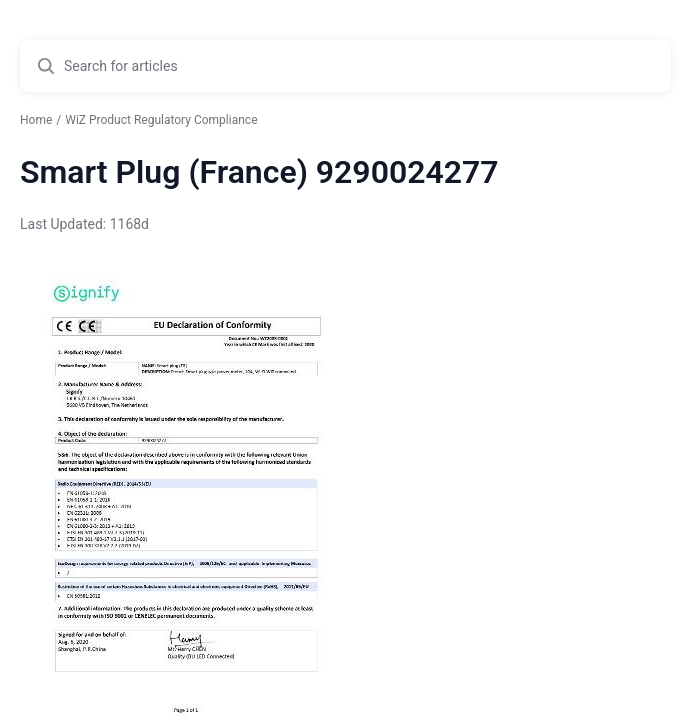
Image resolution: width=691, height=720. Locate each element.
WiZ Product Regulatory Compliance (161, 120)
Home (36, 120)
